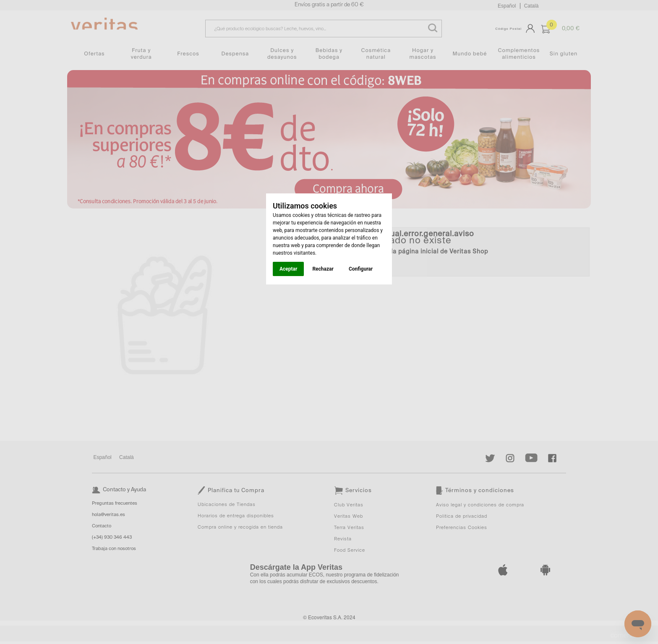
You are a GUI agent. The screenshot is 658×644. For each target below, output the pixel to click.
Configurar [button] (361, 269)
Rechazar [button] (323, 269)
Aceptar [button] (288, 269)
